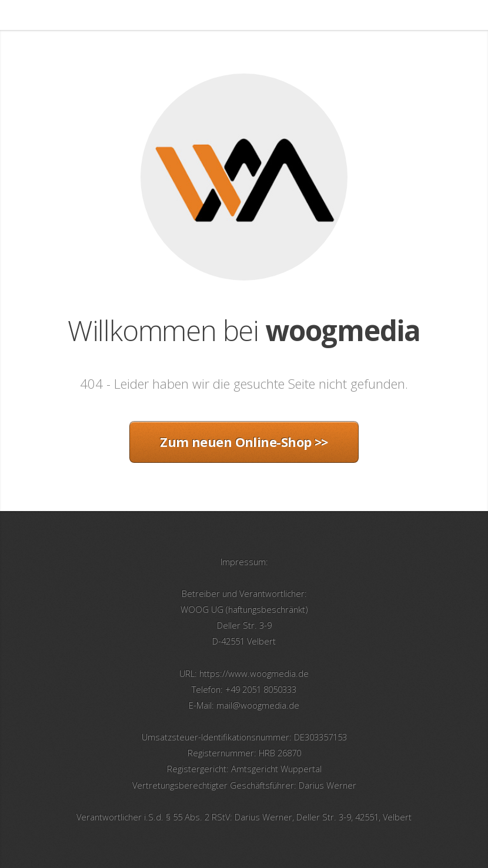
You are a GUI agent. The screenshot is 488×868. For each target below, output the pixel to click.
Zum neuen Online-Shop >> (244, 442)
